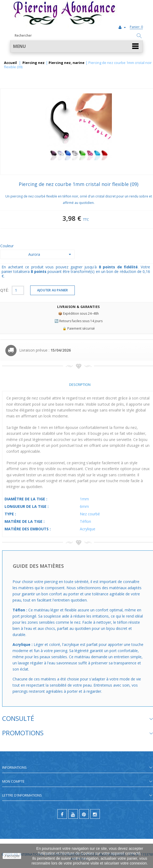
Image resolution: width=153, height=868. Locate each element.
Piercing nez (34, 63)
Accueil (10, 63)
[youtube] (73, 814)
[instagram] (95, 814)
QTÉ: (4, 290)
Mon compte (13, 781)
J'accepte (12, 856)
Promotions (23, 733)
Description (80, 384)
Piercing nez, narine (66, 63)
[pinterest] (84, 814)
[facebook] (62, 814)
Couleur (7, 246)
